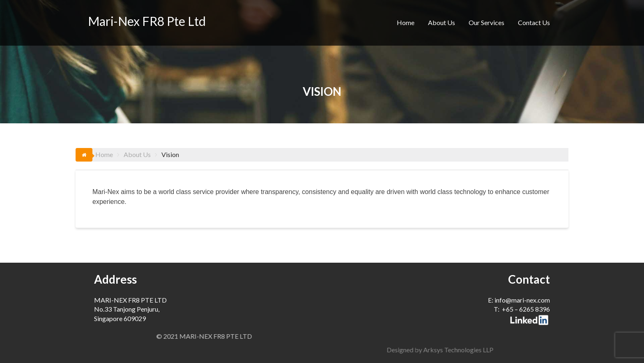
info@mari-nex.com (522, 300)
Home (406, 22)
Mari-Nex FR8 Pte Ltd (147, 21)
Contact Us (534, 22)
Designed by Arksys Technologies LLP (535, 350)
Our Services (486, 22)
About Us (442, 22)
